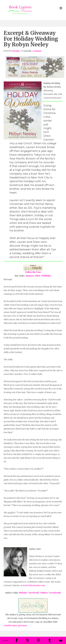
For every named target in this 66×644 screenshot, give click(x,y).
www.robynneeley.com (34, 585)
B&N (38, 276)
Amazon (30, 276)
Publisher (46, 276)
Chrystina (16, 51)
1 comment (37, 51)
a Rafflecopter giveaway (15, 626)
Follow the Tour (33, 272)
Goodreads (55, 593)
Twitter (44, 593)
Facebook (34, 593)
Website (23, 593)
